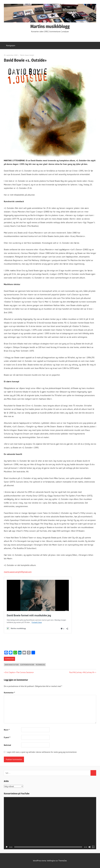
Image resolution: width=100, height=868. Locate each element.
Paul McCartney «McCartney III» (82, 672)
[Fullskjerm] (93, 847)
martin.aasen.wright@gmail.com (18, 572)
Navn (7, 730)
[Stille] (90, 847)
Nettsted (7, 745)
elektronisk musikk (27, 665)
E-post (7, 737)
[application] (50, 823)
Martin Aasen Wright (27, 55)
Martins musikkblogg (50, 26)
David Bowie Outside (12, 665)
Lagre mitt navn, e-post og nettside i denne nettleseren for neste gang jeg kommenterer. (42, 752)
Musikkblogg (40, 665)
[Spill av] (7, 847)
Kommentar (9, 693)
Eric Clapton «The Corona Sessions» (20, 672)
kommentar (9, 659)
